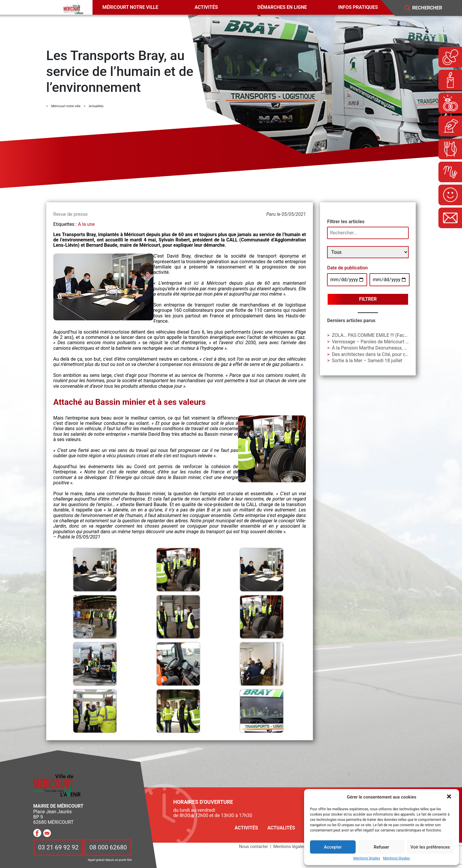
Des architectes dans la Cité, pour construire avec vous (389, 354)
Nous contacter (253, 847)
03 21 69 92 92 (58, 848)
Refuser (381, 847)
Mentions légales (367, 858)
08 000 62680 (108, 848)
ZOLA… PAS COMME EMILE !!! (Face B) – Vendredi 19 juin (392, 335)
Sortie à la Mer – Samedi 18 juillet (367, 361)
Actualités (281, 828)
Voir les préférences (430, 847)
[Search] (431, 8)
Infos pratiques (358, 7)
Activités (206, 7)
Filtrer (368, 299)
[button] (450, 797)
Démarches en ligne (282, 7)
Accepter (333, 847)
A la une (86, 224)
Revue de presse (70, 214)
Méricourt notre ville (131, 7)
